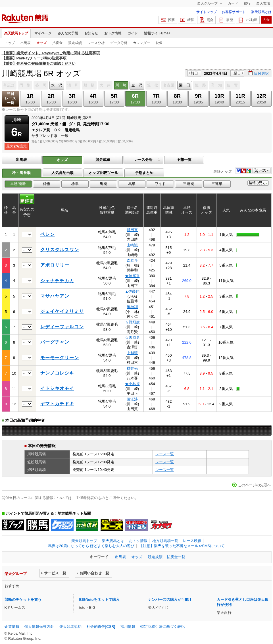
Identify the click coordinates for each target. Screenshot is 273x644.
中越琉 (132, 353)
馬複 (103, 184)
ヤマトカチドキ (57, 404)
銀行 (247, 3)
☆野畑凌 (132, 322)
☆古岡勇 (132, 337)
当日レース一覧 (10, 98)
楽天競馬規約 (70, 627)
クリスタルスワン (60, 250)
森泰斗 (132, 260)
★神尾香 (132, 276)
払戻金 (57, 43)
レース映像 (192, 541)
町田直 (132, 230)
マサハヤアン (55, 296)
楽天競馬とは (261, 12)
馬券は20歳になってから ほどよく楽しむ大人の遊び (91, 546)
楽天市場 (263, 3)
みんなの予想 (68, 33)
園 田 (185, 85)
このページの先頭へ (254, 485)
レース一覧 (165, 454)
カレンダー (141, 43)
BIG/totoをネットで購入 (99, 600)
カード (233, 3)
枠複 (47, 184)
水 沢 (57, 85)
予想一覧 (184, 160)
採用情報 (128, 627)
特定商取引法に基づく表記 (162, 627)
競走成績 (75, 43)
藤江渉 (132, 399)
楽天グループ (208, 3)
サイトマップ (207, 12)
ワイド (160, 184)
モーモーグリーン (60, 358)
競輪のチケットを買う (23, 600)
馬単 (132, 184)
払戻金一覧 (176, 557)
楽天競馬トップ (16, 33)
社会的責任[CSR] (101, 627)
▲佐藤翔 (132, 291)
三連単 (217, 184)
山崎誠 (132, 245)
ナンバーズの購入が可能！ (170, 600)
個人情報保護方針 (39, 627)
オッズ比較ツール (103, 173)
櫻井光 (132, 368)
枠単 (75, 184)
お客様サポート (234, 12)
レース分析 (96, 43)
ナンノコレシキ (57, 373)
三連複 (188, 184)
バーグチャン (55, 342)
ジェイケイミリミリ (62, 311)
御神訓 (132, 307)
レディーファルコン (62, 327)
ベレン (48, 234)
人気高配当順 (62, 173)
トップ (10, 43)
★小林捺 (132, 384)
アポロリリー (55, 265)
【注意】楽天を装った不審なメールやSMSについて (182, 546)
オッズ (41, 43)
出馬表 (26, 43)
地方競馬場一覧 (165, 541)
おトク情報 (113, 33)
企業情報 (12, 627)
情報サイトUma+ (157, 33)
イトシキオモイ (57, 388)
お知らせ (91, 33)
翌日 (237, 73)
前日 (194, 73)
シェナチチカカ (57, 281)
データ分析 (119, 43)
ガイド (133, 33)
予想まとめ (144, 173)
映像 (159, 43)
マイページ (43, 33)
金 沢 (137, 85)
